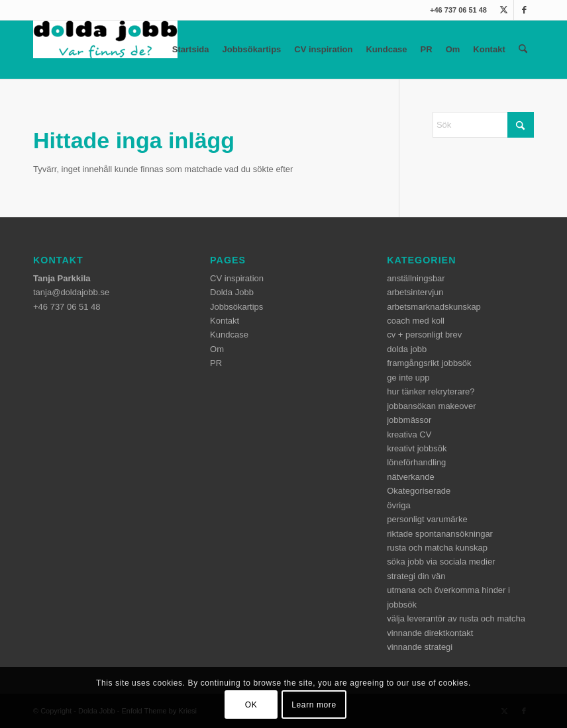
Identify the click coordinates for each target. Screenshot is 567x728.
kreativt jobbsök (417, 448)
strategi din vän (416, 576)
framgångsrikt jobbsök (429, 363)
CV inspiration (323, 49)
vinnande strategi (420, 647)
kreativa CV (409, 434)
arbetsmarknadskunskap (434, 307)
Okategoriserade (419, 491)
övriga (398, 505)
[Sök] (523, 50)
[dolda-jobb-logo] (105, 50)
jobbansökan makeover (431, 406)
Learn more (314, 705)
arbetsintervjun (415, 292)
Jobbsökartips (251, 49)
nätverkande (411, 477)
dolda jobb (407, 349)
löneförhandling (416, 462)
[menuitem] (523, 50)
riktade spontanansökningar (440, 534)
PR (427, 49)
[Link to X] (504, 10)
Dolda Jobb (232, 292)
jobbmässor (409, 420)
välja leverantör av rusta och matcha (456, 618)
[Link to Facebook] (524, 10)
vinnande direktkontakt (430, 633)
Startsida (191, 49)
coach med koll (416, 321)
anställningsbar (416, 278)
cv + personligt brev (424, 335)
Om (453, 49)
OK (251, 705)
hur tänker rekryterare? (431, 391)
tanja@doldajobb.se (71, 292)
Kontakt (489, 49)
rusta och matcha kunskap (437, 548)
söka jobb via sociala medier (441, 562)
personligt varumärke (427, 519)
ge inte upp (408, 378)
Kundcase (386, 49)
